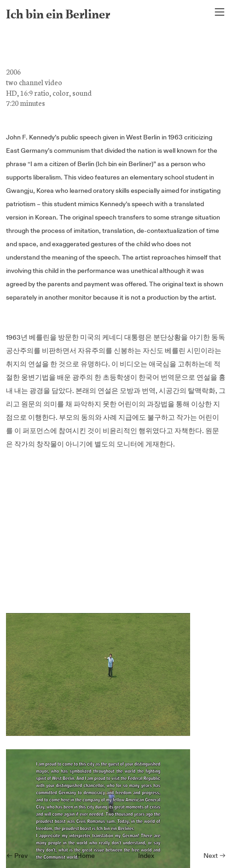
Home (86, 856)
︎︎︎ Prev (17, 856)
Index (146, 856)
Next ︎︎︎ (215, 856)
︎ (220, 12)
